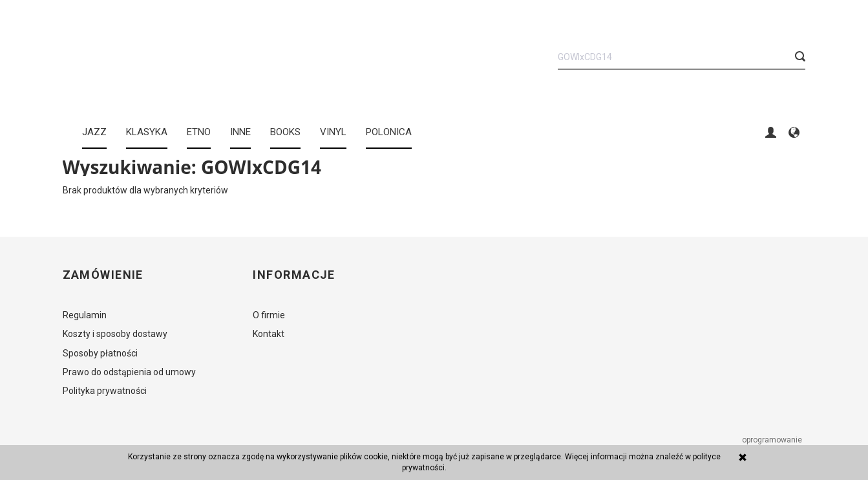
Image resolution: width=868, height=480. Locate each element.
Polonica (389, 132)
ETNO (199, 132)
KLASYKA (147, 132)
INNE (240, 132)
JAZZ (94, 132)
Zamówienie (103, 275)
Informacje (294, 275)
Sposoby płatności (100, 353)
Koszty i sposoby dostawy (115, 334)
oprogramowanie (773, 440)
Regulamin (85, 315)
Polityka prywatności (105, 391)
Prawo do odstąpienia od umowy (129, 372)
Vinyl (333, 132)
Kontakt (269, 334)
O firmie (269, 315)
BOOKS (285, 132)
